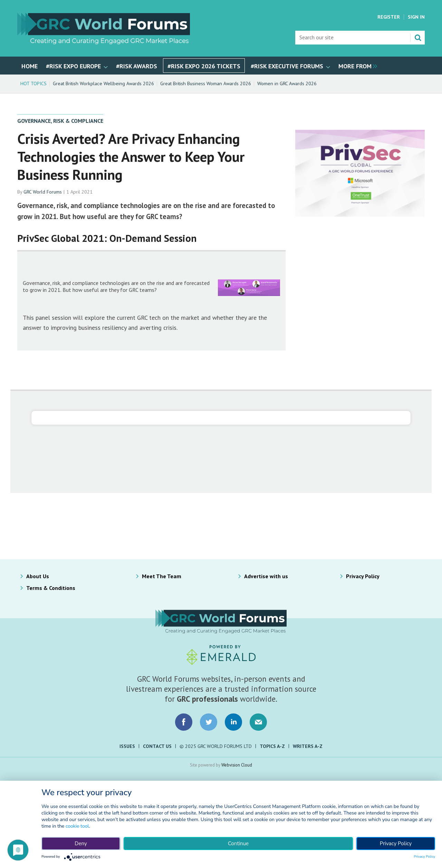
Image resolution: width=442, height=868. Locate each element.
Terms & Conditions (51, 588)
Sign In (416, 17)
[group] (356, 66)
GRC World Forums (43, 192)
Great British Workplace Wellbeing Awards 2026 (103, 83)
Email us (258, 722)
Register (389, 17)
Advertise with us (266, 576)
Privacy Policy (363, 576)
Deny (81, 844)
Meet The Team (162, 576)
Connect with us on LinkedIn (233, 722)
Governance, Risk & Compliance (60, 121)
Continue (238, 844)
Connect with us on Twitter (209, 722)
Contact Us (157, 746)
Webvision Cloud (237, 765)
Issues (127, 746)
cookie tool (77, 826)
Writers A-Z (308, 746)
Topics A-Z (272, 746)
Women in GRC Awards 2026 (287, 83)
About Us (38, 576)
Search (418, 38)
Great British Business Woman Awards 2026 (206, 83)
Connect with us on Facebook (184, 722)
